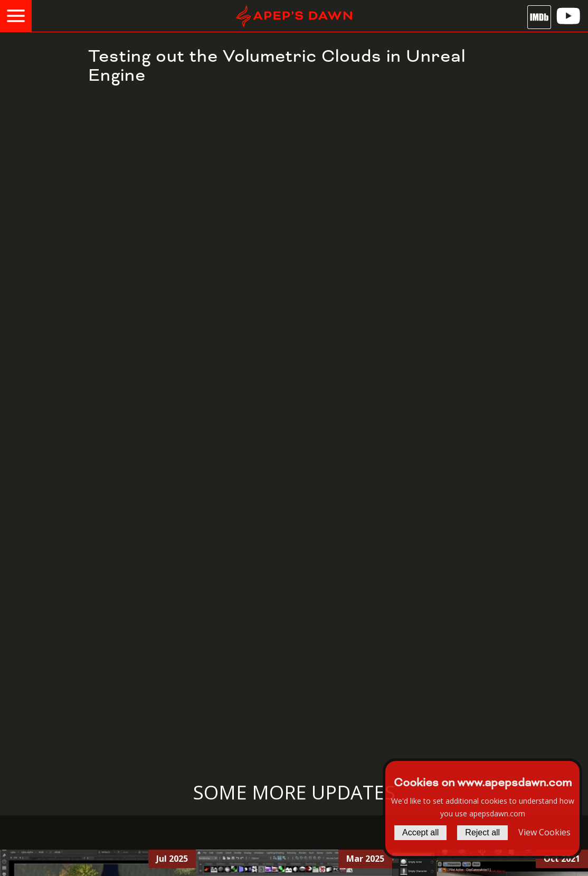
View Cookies (544, 832)
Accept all (420, 832)
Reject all (482, 832)
